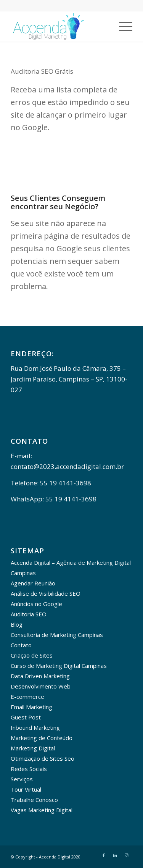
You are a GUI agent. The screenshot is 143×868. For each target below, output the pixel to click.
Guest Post (26, 717)
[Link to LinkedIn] (115, 855)
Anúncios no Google (36, 604)
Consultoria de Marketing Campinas (57, 635)
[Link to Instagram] (127, 855)
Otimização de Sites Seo (43, 758)
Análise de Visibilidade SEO (46, 593)
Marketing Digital (33, 748)
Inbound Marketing (35, 727)
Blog (17, 624)
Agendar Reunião (33, 583)
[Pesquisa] (104, 26)
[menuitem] (104, 26)
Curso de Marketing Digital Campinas (59, 666)
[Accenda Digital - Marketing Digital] (59, 26)
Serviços (22, 779)
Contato (21, 645)
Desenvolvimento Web (41, 686)
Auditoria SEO (29, 614)
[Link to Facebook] (104, 855)
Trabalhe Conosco (34, 800)
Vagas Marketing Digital (42, 810)
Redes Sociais (29, 769)
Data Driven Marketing (40, 676)
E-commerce (27, 697)
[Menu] (122, 26)
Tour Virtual (26, 789)
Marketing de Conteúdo (42, 738)
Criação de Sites (32, 655)
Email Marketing (31, 707)
